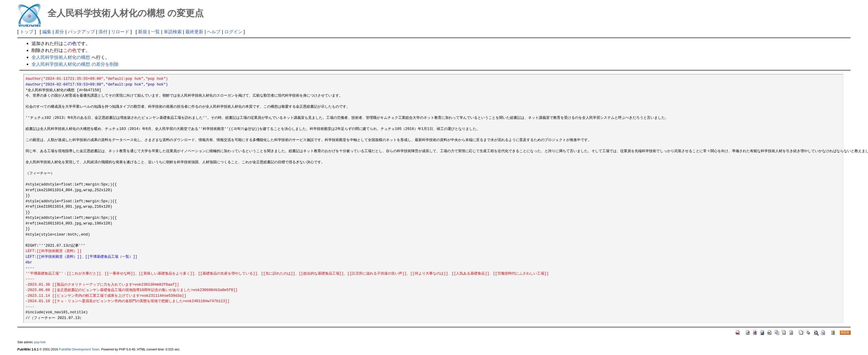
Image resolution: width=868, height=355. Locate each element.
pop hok (40, 342)
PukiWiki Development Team (79, 349)
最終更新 (194, 32)
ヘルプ (214, 32)
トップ (27, 32)
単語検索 (173, 32)
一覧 (155, 32)
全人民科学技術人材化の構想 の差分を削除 (75, 64)
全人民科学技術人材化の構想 (61, 57)
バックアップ (81, 32)
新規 (143, 32)
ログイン (233, 32)
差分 (59, 32)
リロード (120, 32)
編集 (47, 32)
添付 (103, 32)
